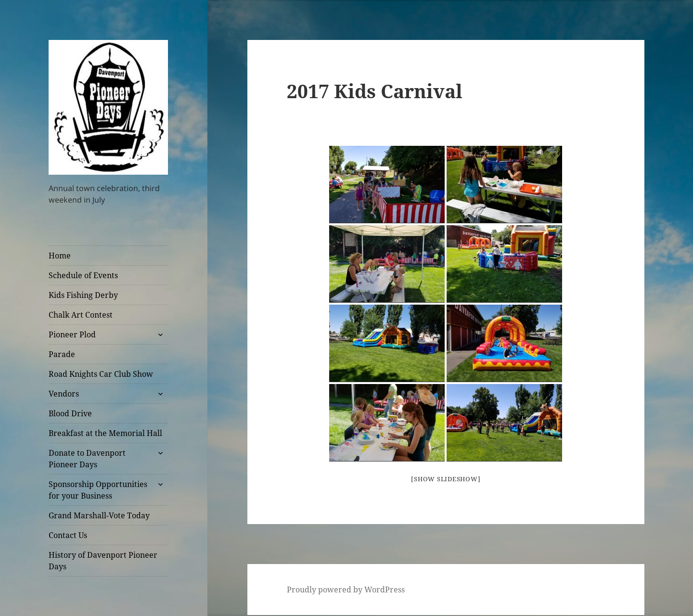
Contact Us (68, 535)
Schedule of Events (83, 275)
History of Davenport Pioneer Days (103, 561)
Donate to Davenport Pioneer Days (87, 459)
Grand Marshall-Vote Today (99, 515)
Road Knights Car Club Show (101, 374)
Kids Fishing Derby (83, 295)
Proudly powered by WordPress (346, 590)
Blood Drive (70, 413)
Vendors (64, 394)
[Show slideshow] (446, 479)
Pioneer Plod (72, 334)
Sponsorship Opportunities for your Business (98, 490)
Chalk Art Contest (81, 315)
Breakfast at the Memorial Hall (105, 433)
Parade (62, 354)
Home (60, 256)
